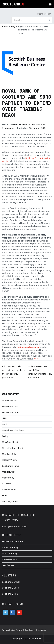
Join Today (8, 565)
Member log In (44, 14)
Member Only (9, 454)
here (36, 359)
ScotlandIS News (11, 466)
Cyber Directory (10, 547)
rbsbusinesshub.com (28, 347)
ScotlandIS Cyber (11, 582)
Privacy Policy (8, 630)
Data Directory (10, 553)
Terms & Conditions (25, 630)
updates (10, 128)
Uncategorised (10, 501)
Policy (5, 436)
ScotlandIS (36, 639)
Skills (4, 418)
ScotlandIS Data (11, 588)
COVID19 (6, 484)
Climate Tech (9, 490)
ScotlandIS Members (13, 542)
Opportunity (8, 472)
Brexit (5, 424)
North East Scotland (13, 448)
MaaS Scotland (10, 442)
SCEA (5, 496)
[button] (50, 4)
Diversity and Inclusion (14, 430)
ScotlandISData (10, 407)
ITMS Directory (9, 559)
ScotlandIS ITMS (10, 594)
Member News (20, 124)
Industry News (9, 460)
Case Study (8, 478)
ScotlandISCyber (37, 124)
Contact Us (41, 630)
